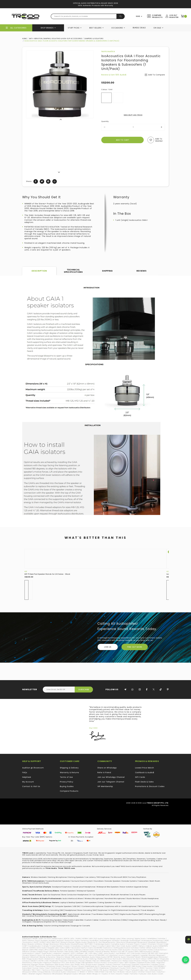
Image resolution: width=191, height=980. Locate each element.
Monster (131, 957)
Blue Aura (121, 942)
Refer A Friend (104, 772)
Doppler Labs (53, 948)
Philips (145, 961)
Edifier (143, 948)
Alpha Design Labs (112, 939)
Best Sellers (95, 28)
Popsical (47, 963)
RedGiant (50, 964)
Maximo (60, 957)
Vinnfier (141, 972)
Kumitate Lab (58, 955)
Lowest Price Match (145, 768)
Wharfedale (57, 974)
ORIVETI (34, 961)
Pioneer (152, 961)
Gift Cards (140, 777)
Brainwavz (54, 944)
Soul (47, 968)
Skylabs (127, 966)
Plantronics (27, 963)
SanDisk (135, 964)
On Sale (157, 28)
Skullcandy (106, 966)
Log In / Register (174, 16)
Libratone (113, 955)
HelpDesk (27, 777)
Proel (78, 963)
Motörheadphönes (150, 957)
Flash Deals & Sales (144, 782)
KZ (66, 955)
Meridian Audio (88, 957)
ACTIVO (47, 939)
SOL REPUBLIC (159, 966)
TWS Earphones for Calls (148, 906)
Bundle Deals (139, 28)
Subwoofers (144, 881)
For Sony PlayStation (137, 877)
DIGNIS (33, 948)
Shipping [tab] (107, 271)
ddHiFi (135, 946)
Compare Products (157, 16)
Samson (117, 964)
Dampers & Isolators (94, 39)
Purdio (104, 963)
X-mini (112, 974)
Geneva (26, 952)
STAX (96, 968)
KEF (26, 571)
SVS (128, 968)
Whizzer (82, 974)
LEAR (70, 955)
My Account (28, 782)
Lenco (91, 955)
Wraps (95, 974)
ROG (83, 964)
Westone (47, 974)
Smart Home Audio (41, 883)
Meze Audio (101, 957)
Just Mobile (120, 953)
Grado (33, 952)
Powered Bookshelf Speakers (58, 881)
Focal (134, 950)
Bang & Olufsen (68, 942)
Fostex (150, 950)
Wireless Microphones (94, 899)
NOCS (70, 959)
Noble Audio (61, 959)
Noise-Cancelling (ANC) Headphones (60, 910)
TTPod (127, 970)
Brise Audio (65, 944)
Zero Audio (152, 974)
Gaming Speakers (76, 877)
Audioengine (105, 940)
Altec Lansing (128, 939)
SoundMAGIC (79, 968)
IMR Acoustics (146, 952)
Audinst (60, 940)
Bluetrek (152, 942)
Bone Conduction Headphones (75, 895)
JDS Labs (93, 953)
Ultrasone (26, 972)
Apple (137, 939)
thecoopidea (57, 970)
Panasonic (73, 961)
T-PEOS (141, 968)
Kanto (144, 953)
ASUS (24, 940)
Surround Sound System (82, 881)
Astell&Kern (152, 939)
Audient (52, 940)
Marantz (26, 957)
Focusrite (142, 950)
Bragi (46, 944)
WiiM (89, 974)
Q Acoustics (113, 963)
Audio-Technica (82, 940)
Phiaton (138, 961)
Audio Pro (69, 940)
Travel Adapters (148, 910)
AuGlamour (158, 940)
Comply (45, 946)
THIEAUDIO (68, 970)
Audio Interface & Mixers (73, 899)
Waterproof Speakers (86, 891)
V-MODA (81, 972)
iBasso (114, 952)
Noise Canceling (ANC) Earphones (92, 910)
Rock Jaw (70, 964)
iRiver (156, 952)
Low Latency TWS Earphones (98, 877)
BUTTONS (89, 944)
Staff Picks (74, 28)
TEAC (38, 970)
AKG (91, 939)
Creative (86, 946)
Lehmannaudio (80, 955)
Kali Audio (136, 953)
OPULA (156, 959)
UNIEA (34, 972)
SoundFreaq (67, 968)
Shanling (51, 966)
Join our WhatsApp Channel (111, 777)
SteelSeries (104, 968)
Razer (42, 964)
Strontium (115, 968)
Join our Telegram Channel (111, 782)
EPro (46, 950)
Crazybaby (76, 946)
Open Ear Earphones (52, 895)
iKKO (137, 952)
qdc (121, 963)
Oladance (127, 959)
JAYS (73, 953)
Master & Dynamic (48, 957)
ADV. (73, 939)
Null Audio (117, 959)
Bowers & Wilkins (35, 944)
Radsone (26, 964)
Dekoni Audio (152, 946)
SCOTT (32, 966)
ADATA (67, 939)
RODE (77, 964)
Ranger (35, 964)
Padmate (54, 961)
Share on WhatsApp (107, 768)
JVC (128, 953)
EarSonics (108, 948)
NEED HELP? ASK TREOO (133, 115)
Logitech (136, 955)
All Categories (18, 28)
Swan (134, 968)
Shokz (59, 966)
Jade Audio (47, 953)
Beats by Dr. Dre (95, 942)
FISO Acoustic (125, 950)
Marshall (35, 957)
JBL (86, 953)
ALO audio (98, 939)
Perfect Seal (128, 961)
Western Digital (35, 974)
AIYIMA (85, 939)
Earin (91, 948)
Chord (160, 944)
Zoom (161, 974)
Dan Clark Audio (124, 946)
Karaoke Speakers (113, 881)
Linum (121, 955)
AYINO (43, 942)
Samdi (109, 964)
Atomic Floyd (34, 940)
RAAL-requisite (158, 963)
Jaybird (66, 953)
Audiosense (147, 940)
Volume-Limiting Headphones (57, 926)
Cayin (137, 944)
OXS (47, 961)
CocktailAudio (34, 946)
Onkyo (144, 959)
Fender (86, 950)
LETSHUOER (100, 955)
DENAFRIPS (163, 946)
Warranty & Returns (70, 772)
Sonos (36, 968)
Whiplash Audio (71, 974)
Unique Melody (44, 972)
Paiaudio (63, 961)
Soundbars (99, 881)
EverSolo (78, 950)
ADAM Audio (57, 939)
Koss (40, 955)
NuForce (108, 959)
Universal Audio (59, 972)
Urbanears (72, 972)
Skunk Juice (117, 966)
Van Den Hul (111, 972)
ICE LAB (121, 952)
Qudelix (133, 963)
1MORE (35, 939)
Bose (24, 944)
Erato (52, 950)
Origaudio (164, 959)
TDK (33, 970)
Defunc (142, 946)
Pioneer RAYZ (162, 961)
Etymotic (59, 950)
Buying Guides (67, 786)
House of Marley (103, 952)
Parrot (82, 961)
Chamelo (152, 944)
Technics (46, 970)
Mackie (152, 955)
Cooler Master (56, 946)
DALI (114, 946)
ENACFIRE (34, 950)
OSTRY (41, 961)
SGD (138, 16)
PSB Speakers (87, 963)
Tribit (121, 970)
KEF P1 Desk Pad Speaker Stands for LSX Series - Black (47, 574)
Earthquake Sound (122, 948)
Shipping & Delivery (69, 768)
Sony (42, 968)
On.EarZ (136, 959)
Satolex (155, 964)
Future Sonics (160, 950)
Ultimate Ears (156, 970)
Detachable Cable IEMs (73, 920)
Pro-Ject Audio (68, 963)
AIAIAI (78, 939)
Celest (143, 944)
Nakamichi (50, 959)
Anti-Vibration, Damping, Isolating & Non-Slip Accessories (56, 39)
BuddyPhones (77, 944)
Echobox (135, 948)
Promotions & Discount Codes (150, 786)
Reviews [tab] (142, 271)
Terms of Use (66, 777)
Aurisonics (28, 942)
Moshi (138, 957)
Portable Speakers (68, 891)
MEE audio (76, 957)
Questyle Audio (144, 963)
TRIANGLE (113, 970)
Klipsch (33, 955)
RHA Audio (60, 964)
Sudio (123, 968)
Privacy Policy (67, 782)
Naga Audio (32, 959)
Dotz (62, 948)
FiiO (92, 950)
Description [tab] (39, 271)
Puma (97, 963)
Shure (81, 966)
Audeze (44, 940)
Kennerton (164, 953)
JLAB (100, 953)
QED (126, 963)
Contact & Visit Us (31, 786)
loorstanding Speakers (52, 920)
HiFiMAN (83, 952)
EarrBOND (98, 948)
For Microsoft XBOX (119, 877)
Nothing (93, 959)
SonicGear (27, 968)
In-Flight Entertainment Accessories (124, 910)
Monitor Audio (120, 957)
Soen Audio (147, 966)
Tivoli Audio (86, 970)
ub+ (147, 970)
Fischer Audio (111, 950)
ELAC (160, 948)
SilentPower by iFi (92, 966)
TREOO (96, 970)
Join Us (108, 647)
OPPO (150, 959)
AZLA (49, 942)
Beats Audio (81, 942)
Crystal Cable (104, 946)
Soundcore (56, 968)
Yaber (126, 974)
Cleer (166, 944)
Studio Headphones (150, 899)
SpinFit (90, 968)
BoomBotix (161, 942)
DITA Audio (42, 948)
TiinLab (77, 970)
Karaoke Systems (129, 881)
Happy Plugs (43, 952)
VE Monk (121, 972)
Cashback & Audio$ (145, 772)
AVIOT (36, 942)
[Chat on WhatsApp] (186, 960)
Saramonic (145, 964)
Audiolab (125, 940)
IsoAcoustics (108, 51)
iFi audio (130, 952)
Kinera (26, 955)
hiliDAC (91, 952)
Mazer (68, 957)
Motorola (163, 957)
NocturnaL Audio (81, 959)
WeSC (25, 974)
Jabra (38, 953)
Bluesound (142, 942)
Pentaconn (117, 961)
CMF (25, 946)
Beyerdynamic (109, 942)
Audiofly (116, 940)
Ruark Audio (91, 964)
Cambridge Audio (102, 944)
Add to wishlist (159, 140)
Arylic (144, 939)
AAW (41, 939)
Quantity (105, 121)
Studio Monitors (133, 899)
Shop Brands (47, 28)
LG (107, 955)
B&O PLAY (56, 942)
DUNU (68, 948)
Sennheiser (41, 966)
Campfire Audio (118, 944)
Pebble (89, 961)
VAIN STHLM (99, 972)
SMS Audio (137, 966)
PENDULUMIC (106, 961)
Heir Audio (69, 952)
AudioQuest (135, 940)
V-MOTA (90, 972)
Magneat (160, 955)
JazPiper (80, 953)
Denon (26, 948)
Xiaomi (119, 974)
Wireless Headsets (39, 877)
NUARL (100, 959)
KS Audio (47, 955)
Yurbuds (143, 974)
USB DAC (77, 906)
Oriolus (26, 961)
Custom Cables (92, 920)
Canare (129, 944)
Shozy (74, 966)
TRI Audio (104, 970)
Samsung (126, 964)
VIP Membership (105, 786)
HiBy (77, 952)
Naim (41, 959)
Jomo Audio (109, 953)
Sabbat (101, 964)
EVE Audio (69, 950)
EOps (41, 950)
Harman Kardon (57, 952)
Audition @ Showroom (33, 768)
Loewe (128, 955)
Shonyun (67, 966)
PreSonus (57, 963)
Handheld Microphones (115, 899)
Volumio (161, 972)
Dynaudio (76, 948)
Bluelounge (131, 942)
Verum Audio (131, 972)
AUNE (167, 940)
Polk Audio (38, 963)
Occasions (117, 28)
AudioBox (94, 940)
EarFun (84, 948)
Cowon (67, 946)
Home (25, 39)
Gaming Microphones (58, 877)
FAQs (25, 772)
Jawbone (57, 953)
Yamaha (134, 974)
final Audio (99, 950)
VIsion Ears (151, 972)
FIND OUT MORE (135, 647)
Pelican (96, 961)
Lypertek (144, 955)
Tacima (149, 968)
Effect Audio (152, 948)
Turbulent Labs (137, 970)
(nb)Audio (27, 939)
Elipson (25, 950)
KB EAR (151, 953)
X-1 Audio (103, 974)
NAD (24, 959)
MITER (110, 957)
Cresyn (94, 946)
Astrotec (162, 939)
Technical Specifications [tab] (73, 271)
